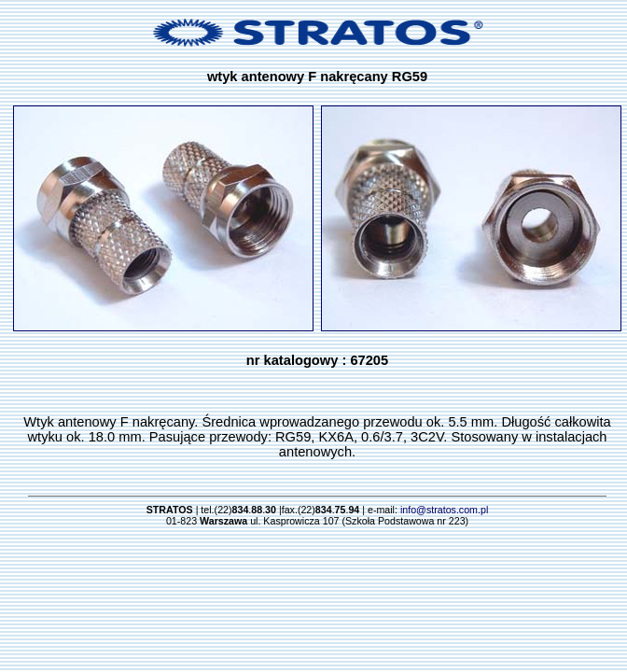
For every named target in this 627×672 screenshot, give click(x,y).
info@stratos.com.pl (444, 510)
